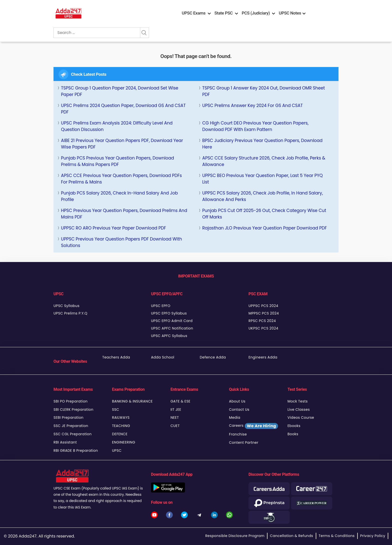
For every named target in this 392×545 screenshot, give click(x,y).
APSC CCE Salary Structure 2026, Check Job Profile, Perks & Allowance (264, 161)
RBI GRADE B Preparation (76, 450)
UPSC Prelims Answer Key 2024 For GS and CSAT (252, 105)
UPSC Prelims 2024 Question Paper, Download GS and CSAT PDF (123, 109)
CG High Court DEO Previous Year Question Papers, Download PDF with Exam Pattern (255, 126)
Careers (253, 426)
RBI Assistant (65, 442)
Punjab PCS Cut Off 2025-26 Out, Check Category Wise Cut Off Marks (264, 214)
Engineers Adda (263, 357)
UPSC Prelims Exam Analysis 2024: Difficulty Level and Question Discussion (117, 126)
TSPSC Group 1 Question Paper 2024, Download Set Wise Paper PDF (120, 91)
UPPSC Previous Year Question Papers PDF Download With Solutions (121, 242)
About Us (237, 401)
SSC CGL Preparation (73, 434)
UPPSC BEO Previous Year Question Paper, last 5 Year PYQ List (262, 179)
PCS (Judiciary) (256, 13)
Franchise (238, 434)
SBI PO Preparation (70, 401)
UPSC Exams (194, 13)
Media (235, 417)
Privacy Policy (373, 536)
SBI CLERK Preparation (73, 409)
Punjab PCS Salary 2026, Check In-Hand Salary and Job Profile (119, 196)
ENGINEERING (124, 442)
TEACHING (121, 426)
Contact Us (239, 409)
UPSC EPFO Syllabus (169, 313)
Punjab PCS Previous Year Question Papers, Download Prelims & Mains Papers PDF (117, 161)
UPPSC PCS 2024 (263, 306)
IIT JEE (176, 409)
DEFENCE (120, 434)
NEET (175, 417)
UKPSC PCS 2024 (263, 328)
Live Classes (299, 409)
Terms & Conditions (337, 536)
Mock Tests (298, 401)
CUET (175, 426)
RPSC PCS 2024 (262, 321)
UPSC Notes (290, 13)
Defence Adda (213, 357)
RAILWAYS (121, 417)
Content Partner (244, 442)
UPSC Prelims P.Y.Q (70, 313)
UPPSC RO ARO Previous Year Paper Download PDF (113, 228)
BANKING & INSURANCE (132, 401)
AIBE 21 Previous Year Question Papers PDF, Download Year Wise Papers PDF (122, 144)
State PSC (224, 13)
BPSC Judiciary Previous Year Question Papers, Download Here (262, 144)
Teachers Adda (116, 357)
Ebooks (294, 426)
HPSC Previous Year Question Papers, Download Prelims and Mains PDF (124, 214)
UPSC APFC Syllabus (169, 336)
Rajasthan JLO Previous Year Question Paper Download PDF (264, 228)
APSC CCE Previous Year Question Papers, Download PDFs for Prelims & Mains (121, 179)
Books (293, 434)
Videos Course (301, 417)
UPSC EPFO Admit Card (172, 321)
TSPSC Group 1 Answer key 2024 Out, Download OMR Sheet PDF (264, 91)
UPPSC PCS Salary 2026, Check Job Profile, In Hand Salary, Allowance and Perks (263, 196)
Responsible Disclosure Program (235, 536)
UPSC (117, 450)
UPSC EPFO (161, 306)
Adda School (163, 357)
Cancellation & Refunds (292, 536)
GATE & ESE (180, 401)
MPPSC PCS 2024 (264, 313)
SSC (116, 409)
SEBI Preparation (68, 417)
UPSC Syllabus (66, 306)
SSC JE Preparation (71, 426)
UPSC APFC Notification (172, 328)
